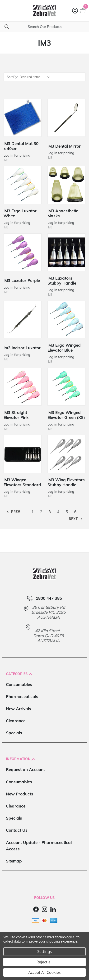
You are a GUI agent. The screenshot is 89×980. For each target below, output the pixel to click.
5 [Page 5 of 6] (67, 512)
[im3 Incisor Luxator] (23, 320)
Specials (14, 733)
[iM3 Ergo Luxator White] (23, 185)
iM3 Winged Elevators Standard (22, 482)
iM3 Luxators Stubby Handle (62, 281)
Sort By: (12, 77)
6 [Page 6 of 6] (75, 512)
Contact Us (17, 830)
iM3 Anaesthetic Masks (63, 213)
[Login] (75, 11)
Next (76, 519)
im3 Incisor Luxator (22, 348)
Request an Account (25, 769)
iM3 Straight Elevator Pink (16, 415)
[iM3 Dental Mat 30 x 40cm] (23, 118)
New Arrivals (19, 709)
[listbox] (36, 77)
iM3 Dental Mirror (64, 146)
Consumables (19, 684)
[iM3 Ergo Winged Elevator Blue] (66, 320)
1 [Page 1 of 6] (33, 512)
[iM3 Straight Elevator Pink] (23, 387)
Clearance (16, 721)
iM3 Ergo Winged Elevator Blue (64, 348)
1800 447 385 (49, 598)
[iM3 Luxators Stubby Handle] (66, 252)
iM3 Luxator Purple (22, 280)
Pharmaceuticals (22, 696)
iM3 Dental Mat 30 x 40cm (21, 146)
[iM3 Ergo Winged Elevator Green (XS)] (66, 387)
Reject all (44, 962)
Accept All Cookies (45, 972)
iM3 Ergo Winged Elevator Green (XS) (66, 415)
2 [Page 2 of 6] (41, 512)
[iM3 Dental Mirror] (66, 118)
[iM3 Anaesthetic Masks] (66, 185)
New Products (20, 794)
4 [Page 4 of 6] (58, 512)
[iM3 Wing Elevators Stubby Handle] (66, 454)
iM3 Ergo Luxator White (20, 213)
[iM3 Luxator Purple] (23, 252)
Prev (13, 512)
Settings (44, 952)
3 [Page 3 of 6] (50, 512)
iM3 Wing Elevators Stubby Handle (66, 482)
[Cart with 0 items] (82, 11)
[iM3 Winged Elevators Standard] (23, 454)
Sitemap (14, 861)
